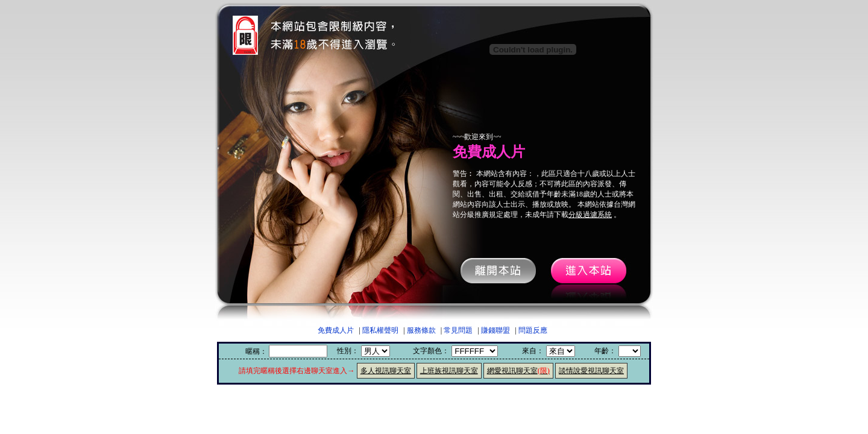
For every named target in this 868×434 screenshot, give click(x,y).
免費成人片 (336, 330)
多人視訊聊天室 (386, 371)
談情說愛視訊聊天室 (591, 371)
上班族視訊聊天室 (449, 371)
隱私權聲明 (380, 330)
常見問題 (458, 330)
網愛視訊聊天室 (518, 371)
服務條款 (421, 330)
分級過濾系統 (590, 215)
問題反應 (533, 330)
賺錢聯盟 (495, 330)
